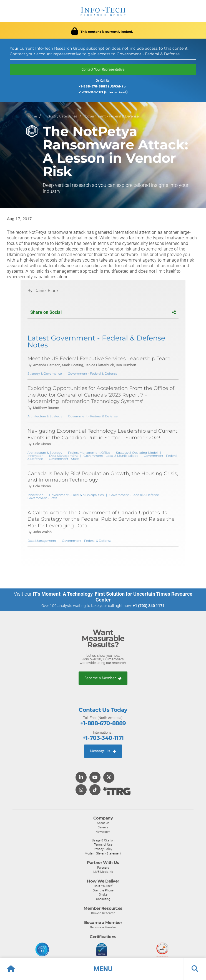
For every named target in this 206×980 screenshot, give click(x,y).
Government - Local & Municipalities (111, 456)
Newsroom (103, 832)
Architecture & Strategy (45, 416)
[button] (103, 969)
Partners (103, 868)
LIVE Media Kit (103, 872)
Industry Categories (61, 116)
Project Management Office (89, 453)
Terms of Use (103, 844)
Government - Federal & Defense (112, 116)
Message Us (103, 751)
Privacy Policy (103, 849)
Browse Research (103, 913)
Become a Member (103, 678)
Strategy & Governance (45, 374)
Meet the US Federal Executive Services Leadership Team (99, 359)
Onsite (103, 894)
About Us (103, 823)
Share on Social (103, 312)
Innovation (35, 456)
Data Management (63, 456)
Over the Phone (103, 890)
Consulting (103, 899)
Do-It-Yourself (103, 886)
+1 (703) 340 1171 (149, 606)
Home (32, 116)
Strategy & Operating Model (137, 453)
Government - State (64, 459)
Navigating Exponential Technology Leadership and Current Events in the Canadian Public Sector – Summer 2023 (102, 434)
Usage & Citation (103, 840)
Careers (103, 827)
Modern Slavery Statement (103, 853)
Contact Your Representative (103, 69)
